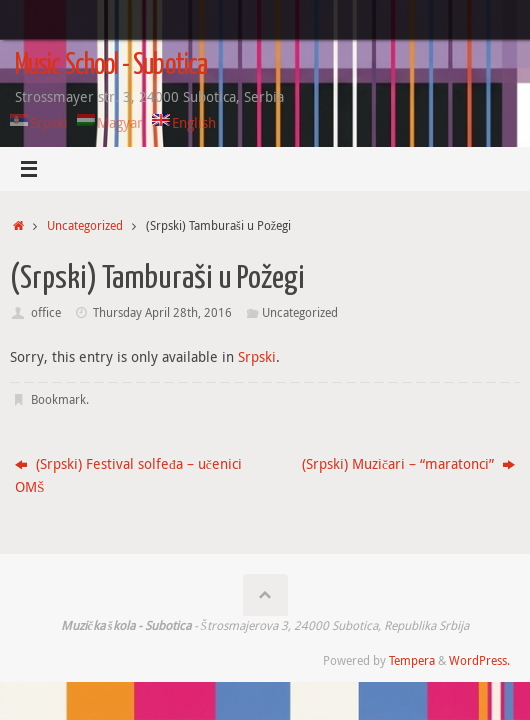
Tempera (412, 660)
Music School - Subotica (111, 66)
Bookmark (58, 399)
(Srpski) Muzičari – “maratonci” (408, 464)
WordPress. (479, 660)
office (46, 312)
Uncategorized (85, 225)
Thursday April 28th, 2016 (162, 312)
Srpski (257, 357)
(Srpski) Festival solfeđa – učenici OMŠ (128, 475)
